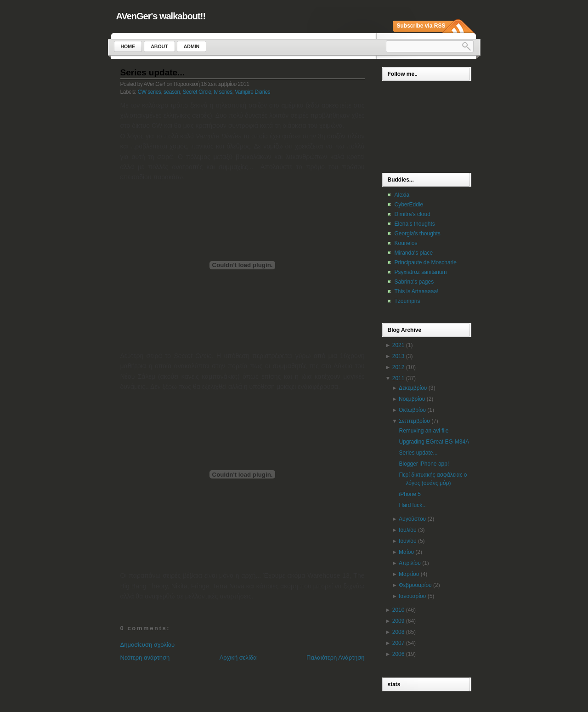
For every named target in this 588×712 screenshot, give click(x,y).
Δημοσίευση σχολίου (148, 645)
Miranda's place (414, 253)
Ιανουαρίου (412, 596)
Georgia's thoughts (418, 234)
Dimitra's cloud (413, 214)
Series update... (153, 72)
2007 (399, 643)
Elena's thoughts (415, 224)
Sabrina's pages (414, 282)
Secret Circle (197, 92)
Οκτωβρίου (412, 410)
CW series (150, 92)
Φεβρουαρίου (415, 585)
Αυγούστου (412, 519)
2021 (399, 345)
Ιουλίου (407, 530)
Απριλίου (410, 563)
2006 (399, 654)
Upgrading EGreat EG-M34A (434, 442)
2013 (399, 356)
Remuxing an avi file (424, 431)
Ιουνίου (407, 541)
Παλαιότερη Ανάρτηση (335, 658)
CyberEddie (409, 205)
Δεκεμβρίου (413, 388)
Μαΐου (406, 552)
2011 (399, 378)
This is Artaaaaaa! (417, 291)
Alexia (402, 195)
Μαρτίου (409, 574)
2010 (399, 610)
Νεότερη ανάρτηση (145, 658)
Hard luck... (413, 505)
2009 (399, 621)
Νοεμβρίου (412, 399)
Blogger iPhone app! (424, 464)
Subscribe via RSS (421, 26)
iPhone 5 (410, 494)
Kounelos (406, 243)
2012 (399, 367)
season (172, 92)
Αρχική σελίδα (238, 658)
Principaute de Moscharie (426, 262)
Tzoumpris (407, 301)
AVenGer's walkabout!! (161, 16)
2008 (399, 632)
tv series (223, 92)
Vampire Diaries (252, 92)
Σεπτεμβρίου (414, 421)
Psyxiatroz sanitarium (421, 272)
